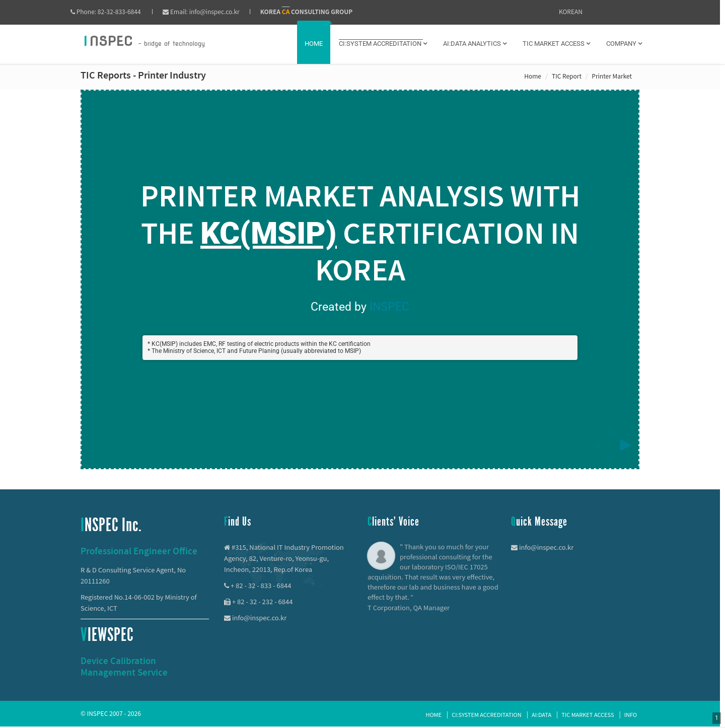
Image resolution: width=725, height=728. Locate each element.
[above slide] (610, 426)
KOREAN (571, 11)
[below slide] (610, 464)
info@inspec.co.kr (225, 11)
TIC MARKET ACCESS (556, 44)
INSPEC (389, 307)
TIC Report (567, 76)
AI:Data (541, 714)
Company (624, 44)
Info (631, 714)
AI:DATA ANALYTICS (475, 44)
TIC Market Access (588, 714)
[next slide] (629, 445)
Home (314, 44)
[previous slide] (592, 445)
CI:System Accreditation (486, 714)
